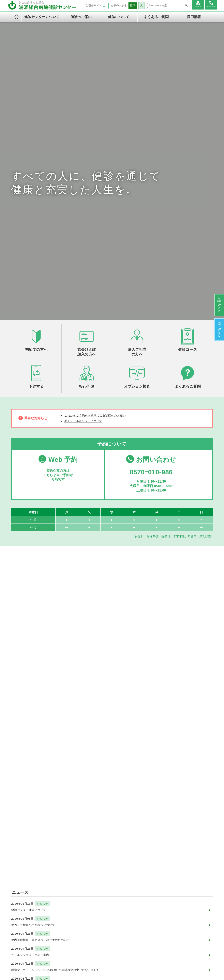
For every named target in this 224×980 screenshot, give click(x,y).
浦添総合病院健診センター (123, 961)
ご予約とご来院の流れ (157, 875)
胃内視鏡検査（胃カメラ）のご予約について (45, 666)
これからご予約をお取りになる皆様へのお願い (99, 233)
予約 (218, 331)
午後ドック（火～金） (119, 866)
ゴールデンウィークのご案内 (33, 681)
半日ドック (111, 871)
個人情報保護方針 (78, 906)
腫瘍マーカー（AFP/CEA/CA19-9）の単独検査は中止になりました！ (63, 697)
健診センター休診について (31, 634)
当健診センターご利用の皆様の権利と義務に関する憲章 (79, 919)
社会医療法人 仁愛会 (25, 856)
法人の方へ (149, 871)
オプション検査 (114, 888)
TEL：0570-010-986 (27, 880)
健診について (148, 859)
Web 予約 (57, 279)
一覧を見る (112, 726)
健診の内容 (74, 880)
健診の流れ (149, 880)
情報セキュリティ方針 (81, 910)
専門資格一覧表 (77, 893)
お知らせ (45, 628)
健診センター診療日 (80, 884)
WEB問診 (148, 884)
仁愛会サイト (93, 5)
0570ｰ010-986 (150, 292)
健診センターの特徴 (80, 875)
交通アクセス (75, 888)
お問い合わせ (150, 279)
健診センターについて (79, 859)
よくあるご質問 (156, 17)
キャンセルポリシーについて (86, 240)
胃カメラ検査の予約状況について (36, 650)
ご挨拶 (71, 866)
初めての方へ (151, 866)
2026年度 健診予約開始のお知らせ (37, 712)
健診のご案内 (111, 859)
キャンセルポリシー (80, 927)
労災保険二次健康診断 (119, 893)
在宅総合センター (158, 961)
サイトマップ (124, 967)
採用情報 (194, 17)
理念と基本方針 (77, 871)
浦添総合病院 (92, 961)
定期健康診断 (113, 875)
